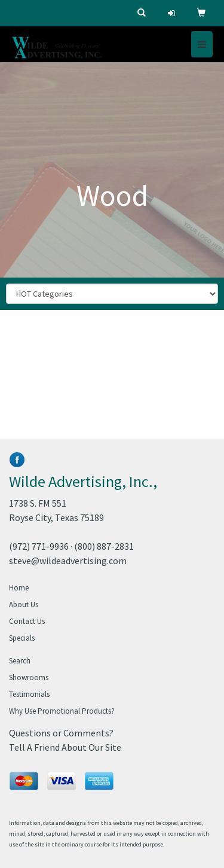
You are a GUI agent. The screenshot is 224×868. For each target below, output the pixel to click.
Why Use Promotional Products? (62, 711)
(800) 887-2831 (104, 546)
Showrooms (29, 677)
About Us (24, 604)
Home (19, 588)
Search (20, 661)
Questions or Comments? (61, 733)
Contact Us (27, 621)
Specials (22, 638)
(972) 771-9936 (39, 546)
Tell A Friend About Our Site (65, 747)
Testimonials (29, 694)
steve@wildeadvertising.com (68, 561)
